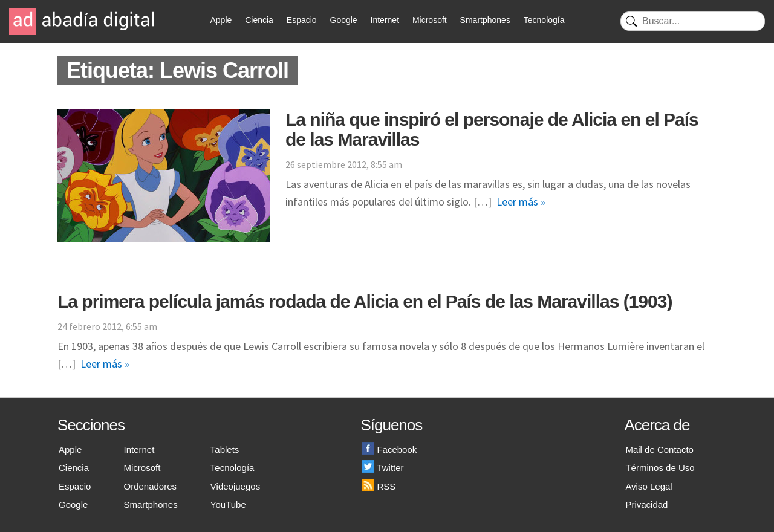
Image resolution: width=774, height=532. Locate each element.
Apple (221, 20)
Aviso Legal (649, 486)
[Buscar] (693, 21)
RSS (379, 486)
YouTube (228, 504)
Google (344, 20)
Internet (385, 20)
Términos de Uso (660, 468)
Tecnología (544, 20)
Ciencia (259, 20)
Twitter (382, 468)
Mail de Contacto (659, 449)
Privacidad (646, 504)
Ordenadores (151, 486)
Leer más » (521, 202)
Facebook (389, 449)
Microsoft (430, 20)
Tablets (225, 449)
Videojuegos (235, 486)
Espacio (302, 20)
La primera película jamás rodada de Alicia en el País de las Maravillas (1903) (365, 301)
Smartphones (485, 20)
